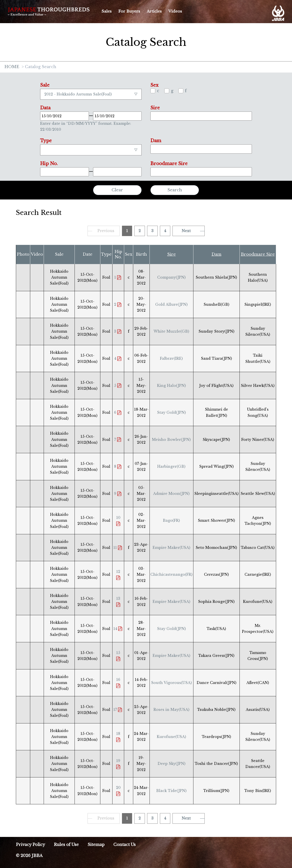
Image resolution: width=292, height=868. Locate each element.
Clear (117, 190)
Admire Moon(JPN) (171, 494)
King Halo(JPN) (171, 386)
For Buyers (129, 11)
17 (115, 710)
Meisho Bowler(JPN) (171, 440)
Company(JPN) (171, 277)
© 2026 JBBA (29, 856)
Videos (175, 11)
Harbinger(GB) (171, 466)
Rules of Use (66, 845)
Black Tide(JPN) (171, 791)
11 (115, 548)
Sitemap (96, 845)
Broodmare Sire (258, 254)
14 (115, 629)
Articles (154, 11)
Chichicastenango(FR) (171, 574)
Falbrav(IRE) (171, 358)
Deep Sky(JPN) (171, 764)
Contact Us (124, 845)
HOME (12, 67)
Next (186, 231)
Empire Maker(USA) (171, 548)
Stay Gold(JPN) (171, 412)
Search (175, 190)
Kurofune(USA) (171, 737)
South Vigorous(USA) (171, 683)
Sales (107, 11)
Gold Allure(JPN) (171, 304)
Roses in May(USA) (171, 710)
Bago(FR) (171, 520)
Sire (171, 254)
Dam (216, 254)
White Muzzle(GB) (171, 331)
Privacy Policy (30, 845)
